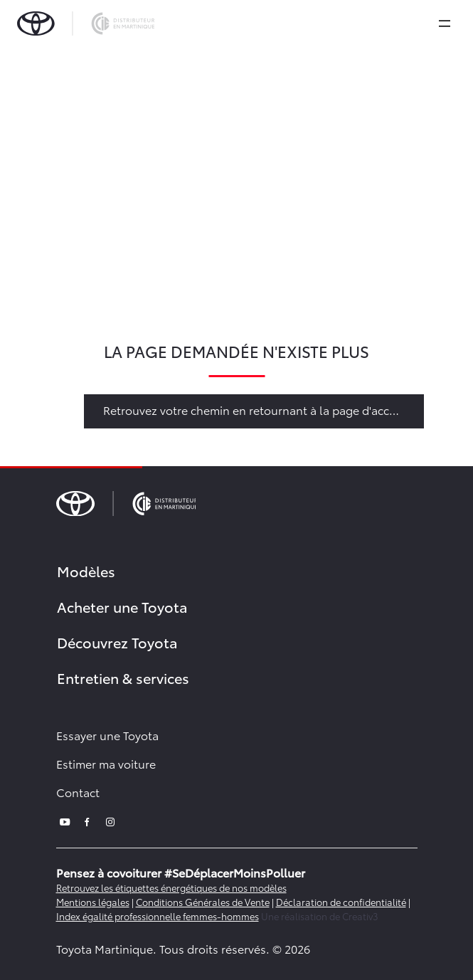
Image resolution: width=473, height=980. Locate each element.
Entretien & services (123, 678)
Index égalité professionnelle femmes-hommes (158, 916)
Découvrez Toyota (117, 642)
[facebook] (87, 820)
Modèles (86, 571)
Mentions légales (93, 902)
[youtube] (65, 820)
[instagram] (110, 820)
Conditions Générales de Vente (203, 902)
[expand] (445, 23)
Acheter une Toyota (122, 606)
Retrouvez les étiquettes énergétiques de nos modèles (171, 887)
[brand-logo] (86, 23)
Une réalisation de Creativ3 (320, 916)
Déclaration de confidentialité (341, 902)
